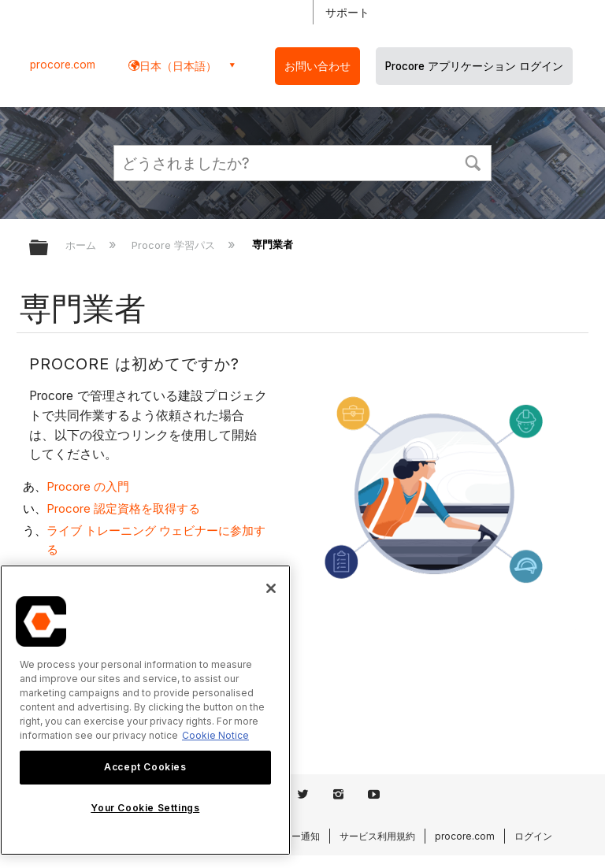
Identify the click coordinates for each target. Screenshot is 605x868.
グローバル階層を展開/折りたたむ (49, 249)
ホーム (82, 245)
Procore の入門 (88, 486)
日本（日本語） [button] (178, 66)
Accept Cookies (145, 767)
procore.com (63, 65)
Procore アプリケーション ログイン (474, 66)
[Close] (271, 588)
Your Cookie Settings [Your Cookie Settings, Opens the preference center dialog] (145, 808)
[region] (145, 710)
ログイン (533, 836)
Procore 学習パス (175, 245)
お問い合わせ (317, 66)
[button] (473, 161)
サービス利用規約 (377, 836)
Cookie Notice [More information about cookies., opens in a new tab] (215, 735)
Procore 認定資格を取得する (123, 508)
